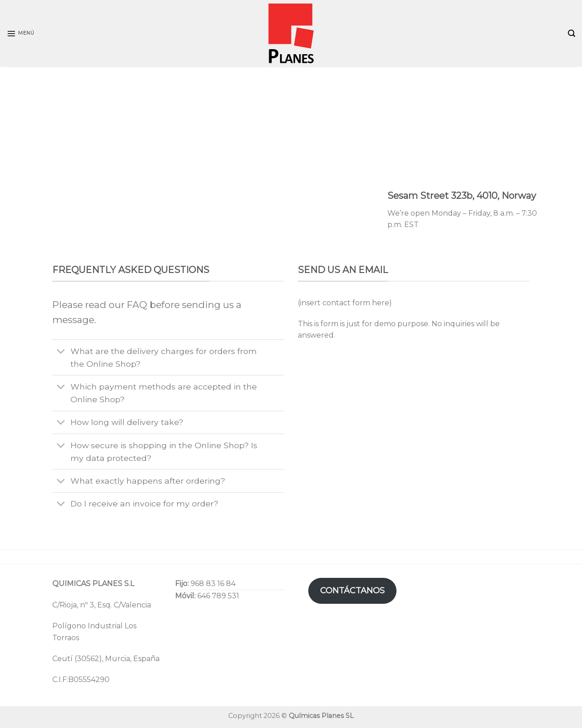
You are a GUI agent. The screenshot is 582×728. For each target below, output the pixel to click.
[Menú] (20, 34)
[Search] (572, 33)
